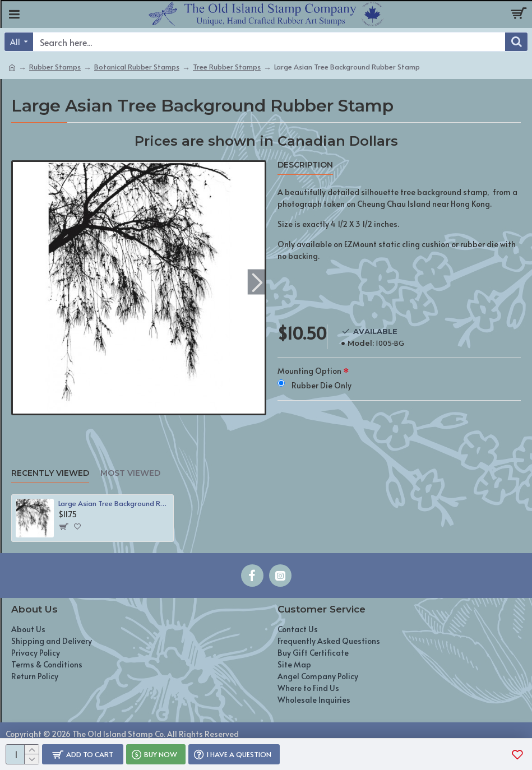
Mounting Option (309, 371)
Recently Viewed (50, 473)
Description (305, 165)
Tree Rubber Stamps (227, 67)
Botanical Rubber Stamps (137, 67)
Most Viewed (130, 473)
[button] (258, 282)
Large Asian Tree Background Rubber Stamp (114, 504)
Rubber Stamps (55, 67)
